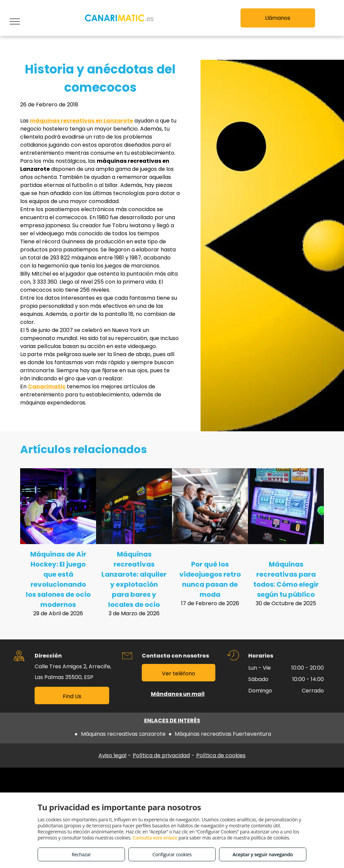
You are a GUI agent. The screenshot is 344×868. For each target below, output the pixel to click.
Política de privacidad (161, 755)
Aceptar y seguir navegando (263, 854)
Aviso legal (112, 755)
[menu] (15, 21)
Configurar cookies (172, 854)
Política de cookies (221, 755)
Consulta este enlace (155, 838)
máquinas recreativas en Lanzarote (81, 121)
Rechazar (81, 854)
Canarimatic (47, 387)
